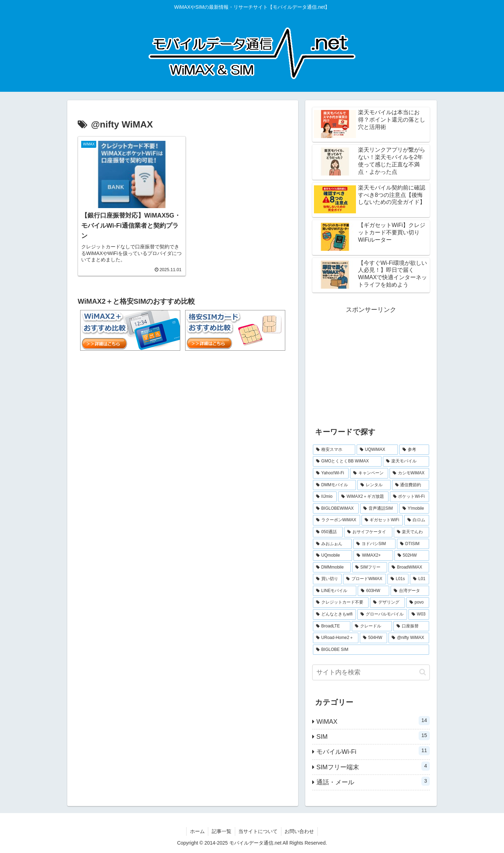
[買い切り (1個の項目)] (327, 579)
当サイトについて (258, 831)
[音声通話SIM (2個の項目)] (379, 509)
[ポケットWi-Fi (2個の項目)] (409, 497)
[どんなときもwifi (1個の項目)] (334, 614)
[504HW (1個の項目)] (373, 638)
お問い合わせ (300, 831)
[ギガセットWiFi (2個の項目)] (382, 520)
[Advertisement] (371, 365)
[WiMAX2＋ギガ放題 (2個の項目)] (363, 497)
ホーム (197, 831)
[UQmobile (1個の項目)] (332, 556)
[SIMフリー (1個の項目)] (370, 567)
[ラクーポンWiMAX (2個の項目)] (337, 520)
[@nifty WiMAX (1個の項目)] (409, 638)
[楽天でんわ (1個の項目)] (411, 532)
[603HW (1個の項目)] (373, 591)
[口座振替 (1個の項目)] (411, 626)
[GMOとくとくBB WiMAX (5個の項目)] (347, 461)
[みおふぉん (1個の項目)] (332, 544)
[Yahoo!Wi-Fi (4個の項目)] (331, 473)
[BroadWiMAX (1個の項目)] (409, 567)
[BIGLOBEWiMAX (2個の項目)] (336, 509)
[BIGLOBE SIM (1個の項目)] (371, 650)
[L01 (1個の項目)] (419, 579)
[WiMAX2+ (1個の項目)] (373, 556)
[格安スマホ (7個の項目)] (334, 450)
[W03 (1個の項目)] (419, 614)
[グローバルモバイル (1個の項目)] (382, 614)
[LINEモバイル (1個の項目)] (335, 591)
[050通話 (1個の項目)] (328, 532)
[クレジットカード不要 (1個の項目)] (341, 603)
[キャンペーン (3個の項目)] (369, 473)
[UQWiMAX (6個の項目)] (377, 450)
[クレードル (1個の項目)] (372, 626)
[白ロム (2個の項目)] (417, 520)
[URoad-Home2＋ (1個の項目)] (336, 638)
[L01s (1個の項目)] (398, 579)
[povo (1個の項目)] (418, 603)
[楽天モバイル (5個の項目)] (406, 461)
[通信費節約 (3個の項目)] (411, 485)
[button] (423, 672)
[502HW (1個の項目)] (412, 556)
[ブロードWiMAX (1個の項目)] (364, 579)
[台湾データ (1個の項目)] (410, 591)
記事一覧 (222, 831)
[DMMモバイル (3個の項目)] (334, 485)
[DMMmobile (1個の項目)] (332, 567)
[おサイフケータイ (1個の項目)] (368, 532)
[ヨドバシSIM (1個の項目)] (374, 544)
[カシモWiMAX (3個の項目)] (409, 473)
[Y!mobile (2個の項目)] (414, 509)
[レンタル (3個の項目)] (374, 485)
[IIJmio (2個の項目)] (325, 497)
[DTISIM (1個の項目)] (413, 544)
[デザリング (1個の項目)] (387, 603)
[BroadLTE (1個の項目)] (332, 626)
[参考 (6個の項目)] (414, 450)
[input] (371, 672)
